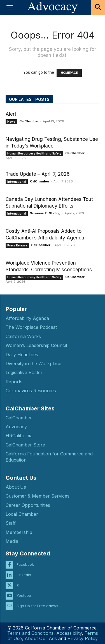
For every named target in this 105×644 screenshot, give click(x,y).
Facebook (25, 564)
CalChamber (29, 121)
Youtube (24, 595)
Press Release (17, 245)
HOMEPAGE (69, 73)
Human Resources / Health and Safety (34, 153)
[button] (10, 8)
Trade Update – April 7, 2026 (38, 174)
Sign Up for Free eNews (37, 606)
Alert (11, 114)
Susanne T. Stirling (45, 213)
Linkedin (24, 575)
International (17, 182)
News (11, 122)
